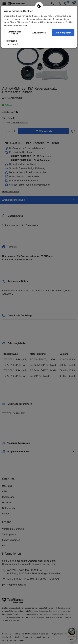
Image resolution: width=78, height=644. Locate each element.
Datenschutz (12, 44)
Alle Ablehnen (39, 33)
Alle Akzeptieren (63, 33)
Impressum (12, 41)
